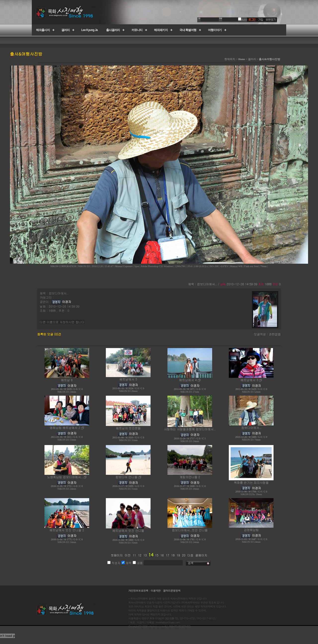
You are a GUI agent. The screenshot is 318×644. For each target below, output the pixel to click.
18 (173, 555)
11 (134, 555)
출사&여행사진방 (270, 59)
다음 (190, 555)
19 (178, 555)
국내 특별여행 (188, 30)
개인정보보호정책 (138, 591)
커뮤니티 (137, 30)
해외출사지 (43, 30)
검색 (191, 563)
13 (145, 555)
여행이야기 (215, 30)
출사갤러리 (113, 30)
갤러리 (65, 30)
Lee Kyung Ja (89, 30)
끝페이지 (201, 555)
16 (162, 555)
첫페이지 (117, 555)
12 (140, 555)
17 (167, 555)
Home (242, 59)
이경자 (67, 302)
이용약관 (156, 591)
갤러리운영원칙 (172, 591)
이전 (128, 555)
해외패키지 (161, 30)
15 (157, 555)
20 (184, 555)
